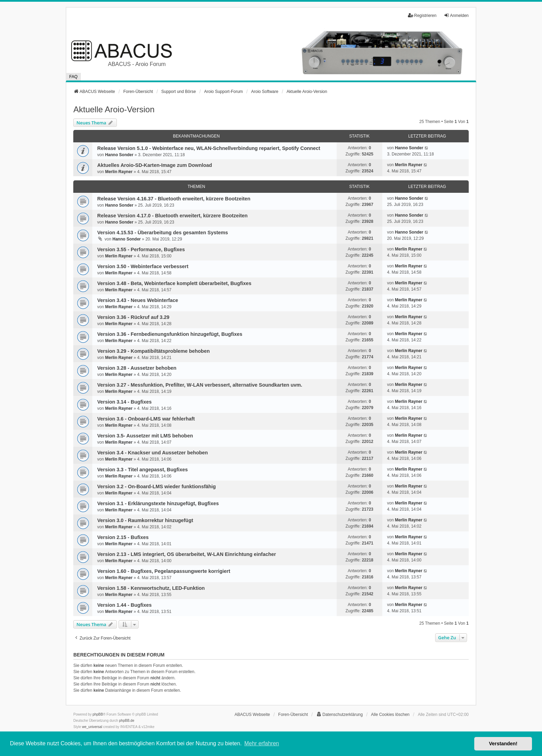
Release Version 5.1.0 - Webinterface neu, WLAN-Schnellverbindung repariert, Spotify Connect (209, 148)
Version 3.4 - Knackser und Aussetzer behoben (152, 453)
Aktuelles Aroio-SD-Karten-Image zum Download (155, 165)
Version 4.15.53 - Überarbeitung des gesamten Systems (162, 233)
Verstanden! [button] (503, 744)
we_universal (92, 727)
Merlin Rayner (119, 172)
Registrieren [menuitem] (422, 15)
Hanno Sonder (119, 155)
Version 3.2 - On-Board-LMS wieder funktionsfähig (156, 486)
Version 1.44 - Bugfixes (124, 605)
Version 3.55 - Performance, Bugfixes (141, 249)
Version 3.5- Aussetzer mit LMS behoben (145, 436)
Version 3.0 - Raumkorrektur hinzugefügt (145, 520)
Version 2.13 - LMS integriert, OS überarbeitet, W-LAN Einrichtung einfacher (186, 554)
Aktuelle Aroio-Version (114, 109)
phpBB (98, 714)
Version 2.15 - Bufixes (123, 537)
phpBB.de (127, 721)
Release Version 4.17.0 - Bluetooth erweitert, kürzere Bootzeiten (172, 216)
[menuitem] (340, 715)
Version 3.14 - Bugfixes (124, 402)
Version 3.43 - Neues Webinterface (138, 300)
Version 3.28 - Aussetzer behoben (137, 368)
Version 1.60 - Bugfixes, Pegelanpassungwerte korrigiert (164, 571)
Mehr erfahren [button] (262, 743)
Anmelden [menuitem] (456, 15)
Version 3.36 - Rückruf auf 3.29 (133, 317)
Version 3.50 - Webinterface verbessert (143, 266)
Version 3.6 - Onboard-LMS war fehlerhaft (146, 419)
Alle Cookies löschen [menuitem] (390, 715)
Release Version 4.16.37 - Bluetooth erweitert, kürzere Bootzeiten (174, 199)
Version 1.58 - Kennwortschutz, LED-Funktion (151, 588)
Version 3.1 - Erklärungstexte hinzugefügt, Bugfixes (158, 503)
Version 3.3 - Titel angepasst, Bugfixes (142, 470)
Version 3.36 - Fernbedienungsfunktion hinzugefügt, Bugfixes (170, 334)
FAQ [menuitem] (73, 77)
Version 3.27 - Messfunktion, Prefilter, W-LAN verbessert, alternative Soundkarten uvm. (200, 385)
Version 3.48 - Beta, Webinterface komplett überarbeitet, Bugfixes (174, 283)
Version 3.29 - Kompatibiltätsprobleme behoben (153, 351)
